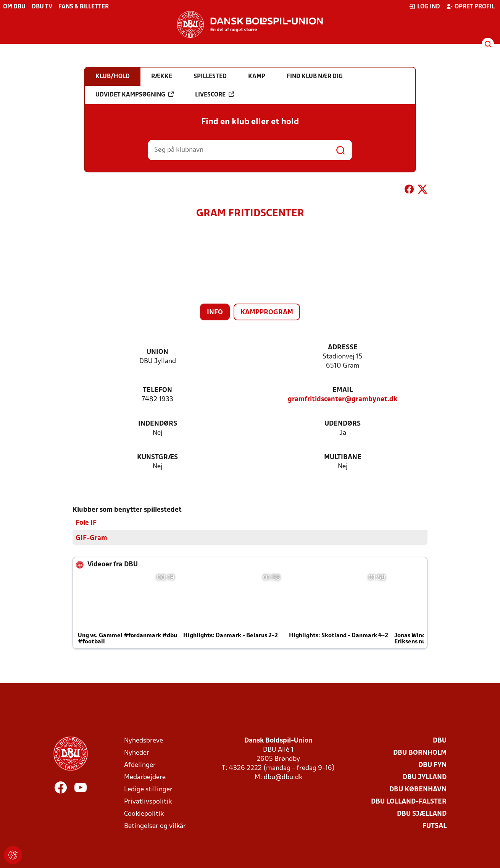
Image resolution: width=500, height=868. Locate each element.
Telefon (157, 390)
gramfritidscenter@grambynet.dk (343, 399)
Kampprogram (267, 313)
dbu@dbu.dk (283, 777)
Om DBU (14, 7)
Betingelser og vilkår (155, 826)
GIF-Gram (91, 538)
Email (343, 390)
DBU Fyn (432, 765)
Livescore (215, 95)
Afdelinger (140, 765)
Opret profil (470, 6)
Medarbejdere (145, 777)
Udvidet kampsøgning (135, 95)
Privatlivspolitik (148, 802)
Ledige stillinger (148, 790)
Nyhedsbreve (144, 741)
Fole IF (86, 523)
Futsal (435, 826)
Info (215, 313)
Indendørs (158, 424)
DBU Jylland (425, 777)
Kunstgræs (157, 457)
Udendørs (343, 424)
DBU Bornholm (420, 753)
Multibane (343, 457)
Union (157, 352)
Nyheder (137, 753)
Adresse (343, 348)
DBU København (418, 790)
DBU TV (42, 7)
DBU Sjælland (422, 814)
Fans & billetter (84, 7)
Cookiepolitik (144, 814)
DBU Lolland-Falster (409, 802)
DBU (440, 741)
